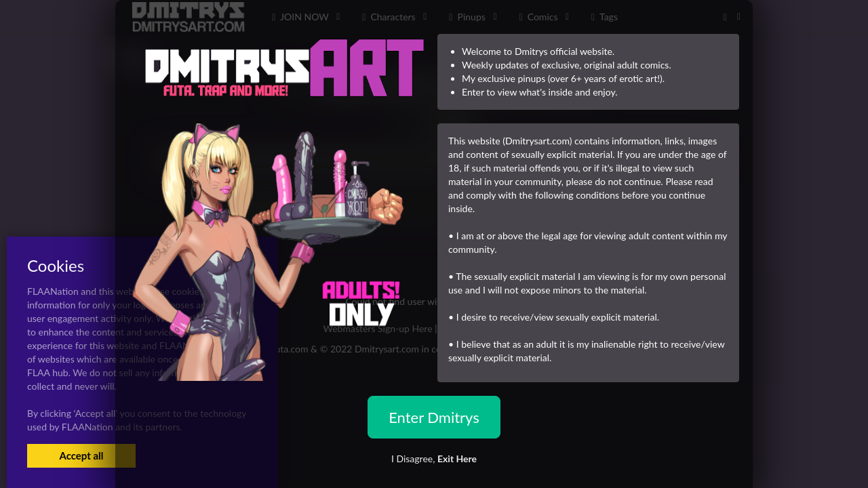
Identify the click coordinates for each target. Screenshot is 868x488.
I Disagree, (434, 459)
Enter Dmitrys (434, 417)
